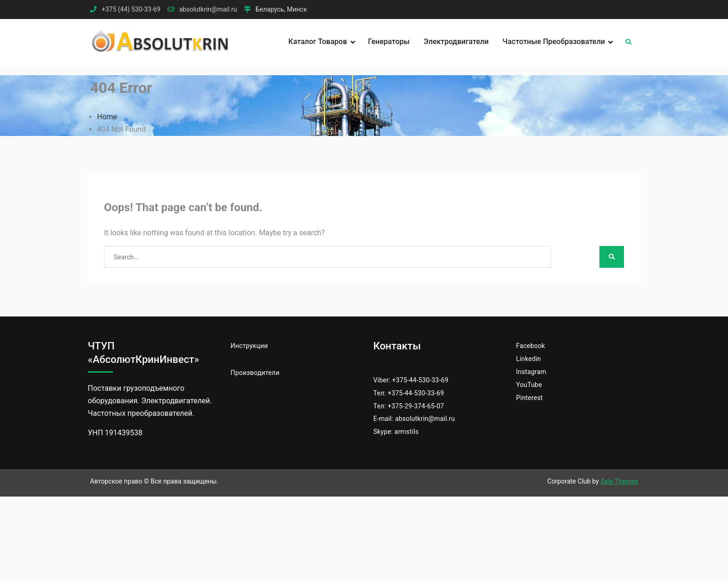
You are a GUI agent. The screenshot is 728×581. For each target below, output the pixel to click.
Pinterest (530, 398)
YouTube (529, 385)
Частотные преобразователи (554, 42)
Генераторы (389, 42)
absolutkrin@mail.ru (208, 10)
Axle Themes (619, 481)
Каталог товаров (318, 42)
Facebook (531, 346)
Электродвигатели (456, 42)
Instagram (531, 372)
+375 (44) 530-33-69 (131, 10)
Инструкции (250, 346)
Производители (255, 373)
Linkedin (529, 359)
